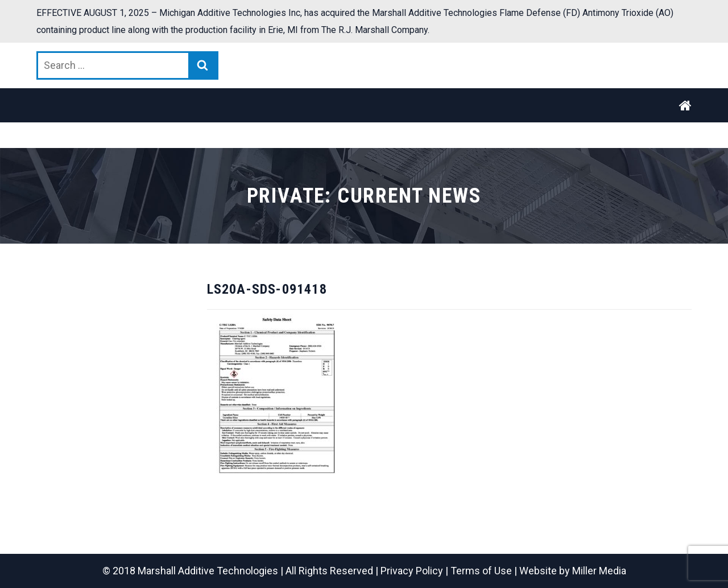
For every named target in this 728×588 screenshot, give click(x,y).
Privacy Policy (412, 571)
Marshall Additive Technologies (208, 571)
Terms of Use (481, 571)
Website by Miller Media (573, 571)
